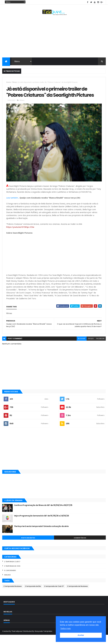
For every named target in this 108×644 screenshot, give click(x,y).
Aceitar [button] (81, 635)
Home (9, 83)
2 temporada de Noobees (77, 595)
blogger (82, 348)
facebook (100, 348)
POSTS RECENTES (28, 547)
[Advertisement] (54, 37)
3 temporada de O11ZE (12, 575)
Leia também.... (13, 207)
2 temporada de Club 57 (54, 595)
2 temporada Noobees (13, 595)
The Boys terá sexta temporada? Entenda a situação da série (41, 535)
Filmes (14, 83)
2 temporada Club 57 (12, 571)
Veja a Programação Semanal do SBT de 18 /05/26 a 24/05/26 (41, 525)
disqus (91, 348)
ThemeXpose (17, 640)
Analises (7, 584)
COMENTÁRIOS (80, 547)
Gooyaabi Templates (43, 640)
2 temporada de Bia (33, 595)
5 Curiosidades (10, 580)
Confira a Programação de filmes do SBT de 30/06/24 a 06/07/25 (43, 514)
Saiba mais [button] (65, 628)
